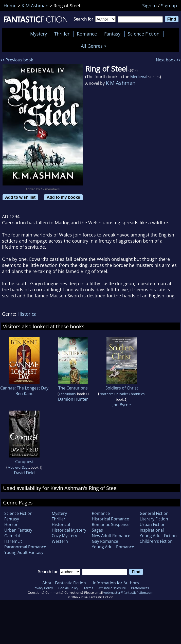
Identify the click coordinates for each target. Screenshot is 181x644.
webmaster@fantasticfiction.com (128, 592)
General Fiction (154, 513)
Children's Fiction (156, 541)
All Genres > (95, 46)
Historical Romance (110, 519)
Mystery (39, 34)
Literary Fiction (154, 519)
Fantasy (112, 34)
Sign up (169, 6)
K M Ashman (121, 83)
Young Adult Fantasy (24, 552)
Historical (28, 314)
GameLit (12, 536)
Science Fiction (144, 34)
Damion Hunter (73, 399)
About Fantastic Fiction (64, 583)
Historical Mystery (69, 530)
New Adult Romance (111, 536)
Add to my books (63, 197)
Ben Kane (24, 394)
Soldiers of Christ (122, 388)
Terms (88, 588)
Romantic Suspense (111, 524)
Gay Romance (105, 541)
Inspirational (152, 530)
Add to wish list (20, 197)
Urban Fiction (153, 524)
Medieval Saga (18, 467)
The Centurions (73, 388)
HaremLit (13, 541)
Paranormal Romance (25, 547)
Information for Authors (116, 583)
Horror (11, 524)
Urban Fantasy (18, 530)
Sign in (149, 6)
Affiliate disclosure (112, 588)
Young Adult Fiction (158, 536)
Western (60, 541)
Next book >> (168, 60)
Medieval (139, 77)
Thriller (62, 34)
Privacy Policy (43, 588)
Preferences (140, 588)
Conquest (24, 462)
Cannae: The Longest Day (24, 388)
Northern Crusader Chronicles (122, 394)
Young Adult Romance (113, 547)
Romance (87, 34)
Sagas (97, 530)
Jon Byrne (122, 405)
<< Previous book (16, 60)
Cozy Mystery (64, 536)
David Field (24, 473)
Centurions (67, 394)
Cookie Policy (68, 588)
